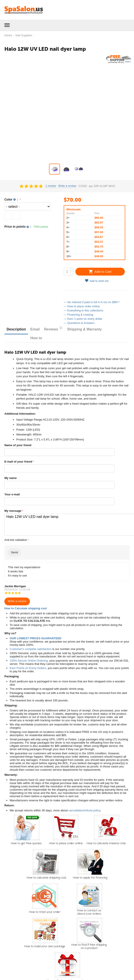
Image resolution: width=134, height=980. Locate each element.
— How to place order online (82, 306)
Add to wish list (97, 281)
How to (36, 338)
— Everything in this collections (83, 310)
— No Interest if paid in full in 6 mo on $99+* (92, 302)
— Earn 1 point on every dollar (83, 319)
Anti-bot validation (16, 540)
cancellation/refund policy (84, 810)
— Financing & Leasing (78, 315)
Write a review (67, 186)
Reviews (53, 329)
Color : (12, 200)
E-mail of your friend (18, 462)
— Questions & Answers (79, 323)
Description (16, 329)
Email (35, 329)
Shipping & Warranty (84, 329)
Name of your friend (18, 445)
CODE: (83, 186)
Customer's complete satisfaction (31, 649)
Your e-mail (12, 494)
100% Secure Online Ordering (29, 661)
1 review (51, 186)
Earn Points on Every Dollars (28, 668)
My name (11, 478)
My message (13, 511)
